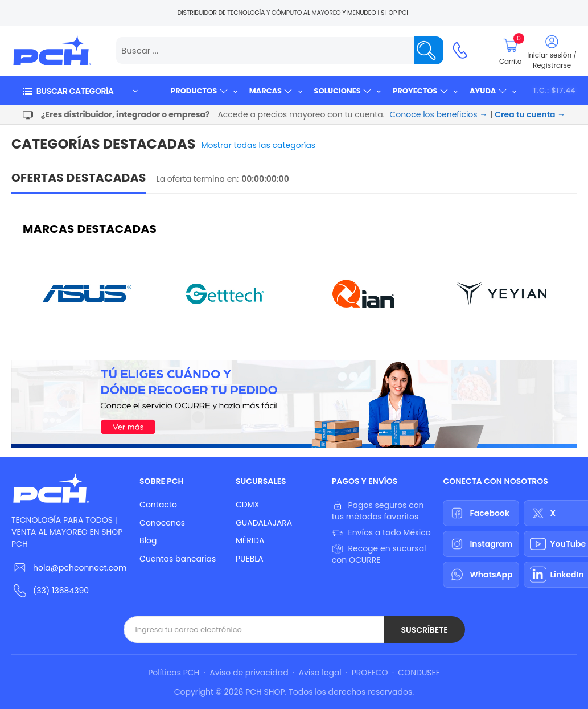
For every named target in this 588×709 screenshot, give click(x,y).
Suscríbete (424, 630)
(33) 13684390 (61, 591)
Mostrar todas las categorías (259, 145)
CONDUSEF (419, 673)
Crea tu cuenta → (530, 114)
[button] (80, 91)
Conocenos (162, 523)
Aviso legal (320, 673)
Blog (148, 540)
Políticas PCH (174, 673)
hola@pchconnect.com (80, 568)
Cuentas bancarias (178, 559)
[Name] (429, 50)
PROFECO (370, 673)
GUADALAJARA (264, 523)
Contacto (158, 505)
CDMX (247, 505)
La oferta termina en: (198, 179)
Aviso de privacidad (249, 673)
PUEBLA (250, 559)
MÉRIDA (250, 540)
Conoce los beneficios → (439, 114)
